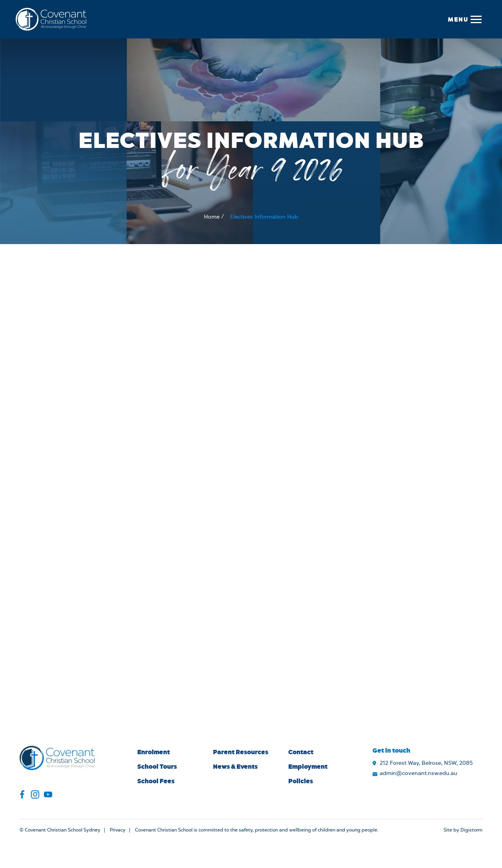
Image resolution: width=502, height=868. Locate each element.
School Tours (157, 766)
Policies (301, 781)
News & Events (235, 766)
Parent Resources (241, 752)
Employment (308, 766)
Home (212, 217)
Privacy (118, 830)
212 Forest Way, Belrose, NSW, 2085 (426, 763)
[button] (464, 19)
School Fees (156, 781)
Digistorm (471, 830)
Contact (301, 752)
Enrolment (154, 752)
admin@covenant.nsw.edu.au (418, 773)
